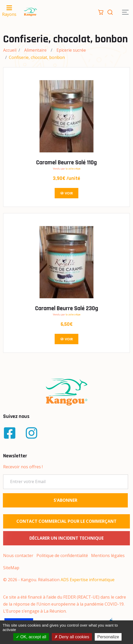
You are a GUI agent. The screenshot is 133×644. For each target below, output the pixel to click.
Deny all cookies (72, 637)
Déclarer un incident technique (66, 538)
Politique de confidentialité (62, 555)
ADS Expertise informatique (88, 580)
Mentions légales (108, 555)
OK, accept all (31, 637)
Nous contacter (18, 555)
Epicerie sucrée (71, 50)
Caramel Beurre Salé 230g (67, 309)
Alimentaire (35, 50)
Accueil (10, 50)
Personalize (108, 637)
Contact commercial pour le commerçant (66, 521)
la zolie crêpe (73, 169)
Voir (66, 193)
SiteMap (11, 568)
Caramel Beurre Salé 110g (66, 163)
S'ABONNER (65, 500)
